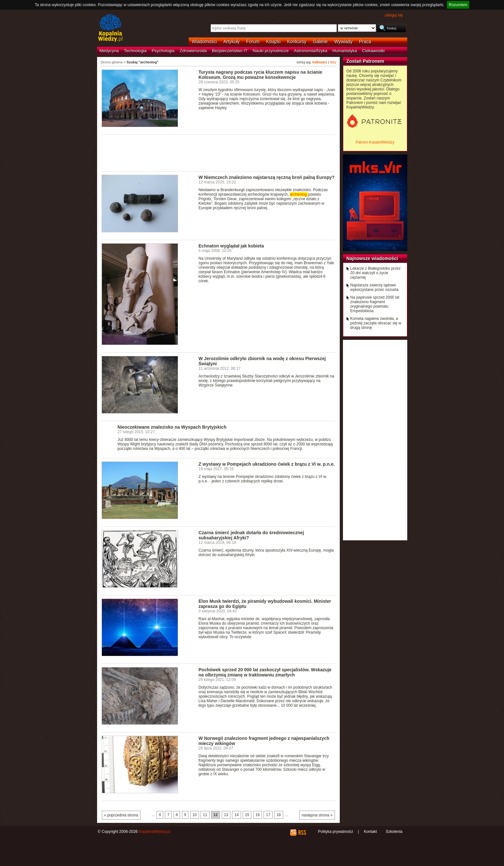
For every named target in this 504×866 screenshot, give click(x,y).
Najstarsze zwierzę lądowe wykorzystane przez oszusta (374, 287)
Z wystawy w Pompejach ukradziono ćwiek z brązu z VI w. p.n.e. (267, 464)
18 (279, 815)
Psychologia (163, 51)
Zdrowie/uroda (193, 51)
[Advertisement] (219, 153)
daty (333, 62)
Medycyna (109, 51)
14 (236, 815)
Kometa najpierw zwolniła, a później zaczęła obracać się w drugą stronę (376, 323)
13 (226, 815)
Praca (365, 42)
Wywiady (343, 42)
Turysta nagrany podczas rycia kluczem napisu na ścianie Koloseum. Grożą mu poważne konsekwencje (261, 75)
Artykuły (232, 42)
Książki (274, 42)
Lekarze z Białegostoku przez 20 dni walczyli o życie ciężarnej (376, 273)
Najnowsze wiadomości (372, 258)
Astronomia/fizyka (310, 51)
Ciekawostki (373, 51)
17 (268, 815)
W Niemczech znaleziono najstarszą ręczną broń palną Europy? (267, 177)
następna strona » (317, 815)
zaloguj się (393, 15)
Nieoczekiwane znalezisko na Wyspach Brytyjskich (172, 427)
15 (247, 815)
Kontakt (370, 832)
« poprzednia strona (121, 815)
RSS (302, 833)
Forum (253, 42)
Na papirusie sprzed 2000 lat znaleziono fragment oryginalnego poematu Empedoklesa (375, 304)
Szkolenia (394, 832)
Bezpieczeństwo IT (230, 51)
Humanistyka (345, 51)
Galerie (320, 42)
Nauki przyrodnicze (271, 51)
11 (205, 815)
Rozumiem (458, 5)
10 (195, 815)
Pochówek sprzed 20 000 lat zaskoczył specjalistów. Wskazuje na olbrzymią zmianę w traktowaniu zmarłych (265, 672)
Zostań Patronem (365, 61)
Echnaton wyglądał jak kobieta (231, 246)
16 (258, 815)
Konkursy (297, 42)
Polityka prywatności (335, 832)
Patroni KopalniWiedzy (375, 142)
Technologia (135, 51)
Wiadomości (204, 42)
